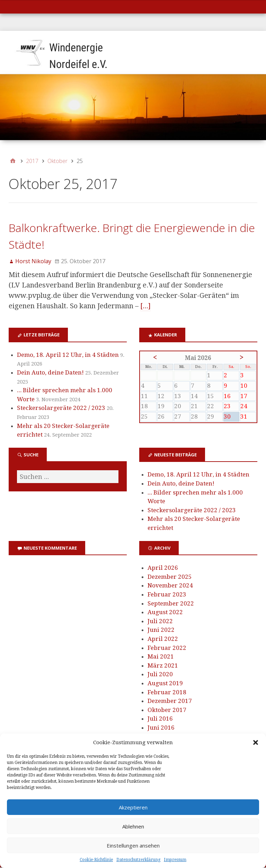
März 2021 (163, 666)
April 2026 (163, 568)
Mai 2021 (161, 657)
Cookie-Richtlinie (96, 860)
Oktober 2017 (167, 711)
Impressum (175, 860)
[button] (256, 742)
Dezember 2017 (170, 702)
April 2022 (163, 639)
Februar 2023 (167, 595)
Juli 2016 (160, 719)
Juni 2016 (161, 728)
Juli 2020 (160, 675)
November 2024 (170, 586)
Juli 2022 (160, 622)
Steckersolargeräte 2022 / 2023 (61, 409)
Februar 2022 (167, 648)
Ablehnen (133, 826)
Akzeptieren (133, 807)
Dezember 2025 (170, 577)
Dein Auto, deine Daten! (50, 373)
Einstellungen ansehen (133, 845)
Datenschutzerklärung (138, 860)
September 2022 (171, 604)
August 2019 (165, 684)
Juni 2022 (161, 630)
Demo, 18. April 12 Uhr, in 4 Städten (68, 355)
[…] (145, 307)
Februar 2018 (167, 693)
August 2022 (165, 613)
